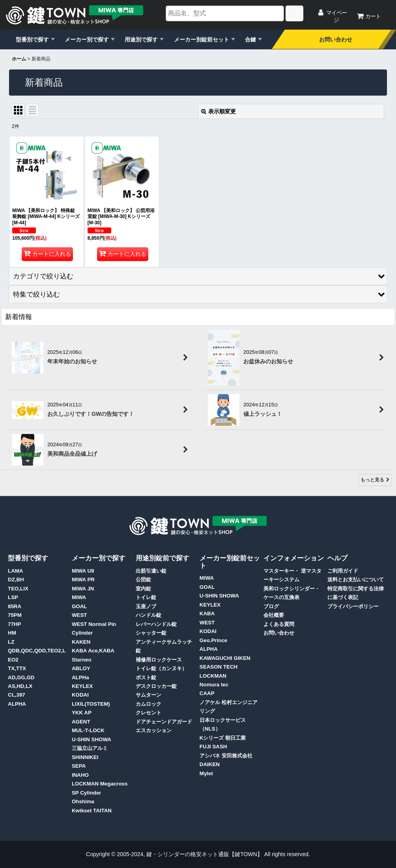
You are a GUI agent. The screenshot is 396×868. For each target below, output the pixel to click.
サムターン (148, 695)
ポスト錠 (146, 677)
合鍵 (250, 39)
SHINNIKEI (85, 757)
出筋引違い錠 (151, 571)
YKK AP (82, 713)
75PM (15, 615)
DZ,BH (16, 580)
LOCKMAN (213, 676)
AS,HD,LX (20, 686)
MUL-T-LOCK (88, 730)
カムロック (148, 704)
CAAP (207, 693)
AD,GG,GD (21, 677)
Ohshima (83, 801)
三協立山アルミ (90, 748)
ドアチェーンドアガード (164, 722)
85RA (15, 606)
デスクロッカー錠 (156, 686)
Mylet (206, 773)
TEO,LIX (18, 589)
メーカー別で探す (87, 39)
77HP (14, 624)
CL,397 (17, 695)
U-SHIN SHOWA (92, 739)
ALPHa (80, 677)
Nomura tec (214, 685)
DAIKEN (210, 764)
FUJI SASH (213, 747)
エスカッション (154, 730)
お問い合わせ (336, 39)
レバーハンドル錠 (156, 624)
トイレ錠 (146, 597)
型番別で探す (32, 39)
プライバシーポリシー (353, 606)
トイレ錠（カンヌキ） (161, 668)
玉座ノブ (146, 606)
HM (12, 633)
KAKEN (81, 642)
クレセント (148, 713)
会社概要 (274, 615)
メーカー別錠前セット (202, 39)
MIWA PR (83, 580)
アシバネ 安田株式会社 (226, 756)
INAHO (80, 775)
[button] (198, 276)
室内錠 (143, 589)
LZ (11, 642)
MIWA (79, 597)
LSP (13, 597)
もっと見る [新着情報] (375, 480)
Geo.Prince (213, 640)
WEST (79, 615)
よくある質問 (279, 624)
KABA (207, 613)
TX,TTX (17, 668)
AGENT (81, 722)
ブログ (271, 606)
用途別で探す (141, 39)
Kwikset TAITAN (92, 811)
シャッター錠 (151, 633)
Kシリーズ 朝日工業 (223, 738)
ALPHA (17, 704)
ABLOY (81, 668)
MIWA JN (83, 589)
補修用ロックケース (159, 660)
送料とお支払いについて (356, 580)
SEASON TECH (219, 667)
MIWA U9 (83, 571)
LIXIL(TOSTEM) (91, 704)
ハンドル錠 (148, 615)
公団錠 (143, 580)
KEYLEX (82, 686)
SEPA (79, 766)
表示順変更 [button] (219, 111)
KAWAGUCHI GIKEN (225, 658)
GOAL (79, 606)
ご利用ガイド (343, 571)
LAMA (16, 571)
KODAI (80, 695)
